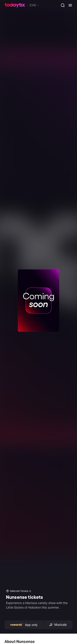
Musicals (58, 625)
